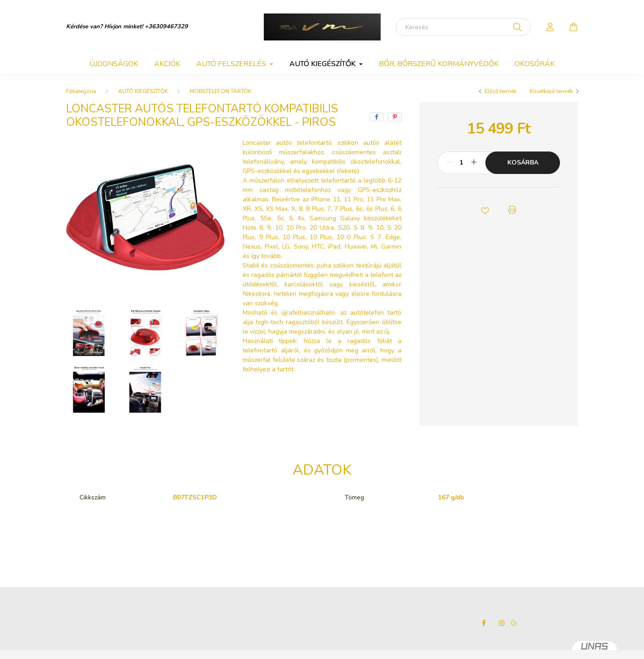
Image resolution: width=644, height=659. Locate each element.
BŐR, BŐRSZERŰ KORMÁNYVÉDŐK (439, 64)
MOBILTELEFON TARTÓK (220, 91)
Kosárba (523, 163)
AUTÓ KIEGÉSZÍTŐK (143, 91)
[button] (485, 210)
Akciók (167, 64)
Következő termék (551, 91)
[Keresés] (463, 27)
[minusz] (449, 163)
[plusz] (474, 163)
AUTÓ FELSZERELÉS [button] (232, 64)
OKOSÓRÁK (535, 64)
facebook (484, 623)
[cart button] (574, 27)
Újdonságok (114, 64)
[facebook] (377, 117)
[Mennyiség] (461, 163)
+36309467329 (166, 27)
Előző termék (500, 91)
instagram (502, 623)
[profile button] (551, 27)
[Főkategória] (81, 91)
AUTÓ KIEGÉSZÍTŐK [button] (323, 64)
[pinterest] (395, 117)
